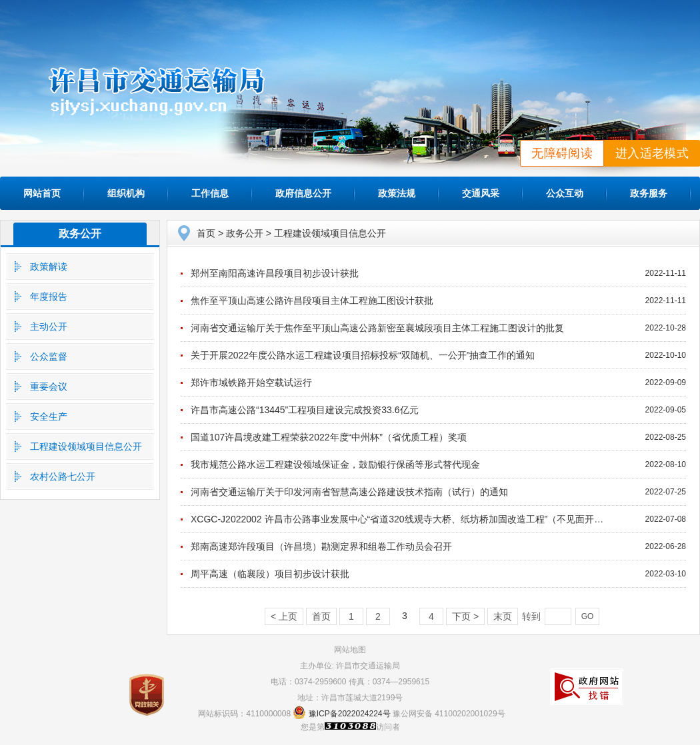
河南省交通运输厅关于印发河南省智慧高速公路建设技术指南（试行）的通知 (349, 492)
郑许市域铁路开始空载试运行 (251, 382)
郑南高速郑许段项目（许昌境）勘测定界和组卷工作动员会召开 (321, 546)
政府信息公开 (303, 193)
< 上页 (284, 616)
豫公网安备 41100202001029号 (449, 714)
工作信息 (210, 193)
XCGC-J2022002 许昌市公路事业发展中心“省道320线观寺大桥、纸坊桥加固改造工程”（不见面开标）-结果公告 (422, 519)
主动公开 (49, 327)
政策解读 (49, 267)
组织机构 (126, 193)
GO (588, 616)
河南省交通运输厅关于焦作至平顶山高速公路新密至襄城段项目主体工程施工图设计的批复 (377, 328)
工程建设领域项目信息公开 (86, 446)
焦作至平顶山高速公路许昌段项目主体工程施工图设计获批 (312, 301)
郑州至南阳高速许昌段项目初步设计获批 (275, 273)
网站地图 (350, 650)
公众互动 (565, 193)
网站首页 (42, 193)
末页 (503, 616)
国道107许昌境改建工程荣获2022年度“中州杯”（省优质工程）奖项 (329, 437)
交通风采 (481, 193)
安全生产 (49, 416)
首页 (206, 233)
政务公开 (80, 234)
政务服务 (649, 193)
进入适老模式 (652, 153)
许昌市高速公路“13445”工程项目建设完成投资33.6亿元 (305, 410)
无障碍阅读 (562, 153)
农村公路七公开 (63, 476)
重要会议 (49, 386)
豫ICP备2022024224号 (350, 714)
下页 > (465, 616)
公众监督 (49, 357)
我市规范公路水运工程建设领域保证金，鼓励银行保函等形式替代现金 (335, 464)
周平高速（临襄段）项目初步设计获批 (270, 574)
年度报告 (49, 297)
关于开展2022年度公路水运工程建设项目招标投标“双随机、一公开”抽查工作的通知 (363, 355)
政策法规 (397, 193)
